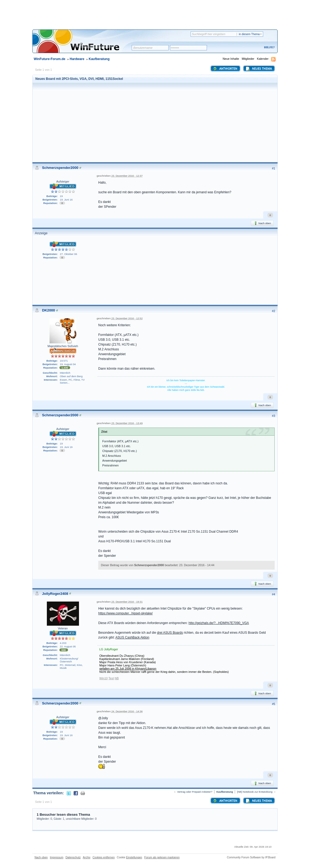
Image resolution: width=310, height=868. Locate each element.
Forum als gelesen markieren (162, 857)
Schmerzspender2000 (60, 168)
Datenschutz (73, 857)
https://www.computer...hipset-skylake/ (125, 613)
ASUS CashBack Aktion (132, 637)
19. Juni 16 (66, 200)
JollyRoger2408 (55, 594)
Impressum (56, 857)
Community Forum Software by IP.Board (251, 857)
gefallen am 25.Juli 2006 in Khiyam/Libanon (128, 669)
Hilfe (269, 47)
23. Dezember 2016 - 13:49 (127, 423)
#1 (274, 168)
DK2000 (48, 310)
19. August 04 (68, 364)
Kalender (263, 59)
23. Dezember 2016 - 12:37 (127, 176)
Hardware (77, 59)
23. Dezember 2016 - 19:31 (127, 602)
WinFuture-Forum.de (50, 59)
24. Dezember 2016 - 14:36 (127, 711)
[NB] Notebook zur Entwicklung (255, 792)
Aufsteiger (63, 181)
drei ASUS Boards (170, 633)
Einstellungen (134, 857)
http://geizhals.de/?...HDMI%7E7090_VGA (219, 623)
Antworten (225, 69)
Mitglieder (248, 59)
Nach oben (262, 223)
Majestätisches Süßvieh (63, 346)
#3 (274, 416)
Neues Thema (259, 69)
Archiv (86, 857)
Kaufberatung (99, 59)
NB (117, 678)
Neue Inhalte (231, 59)
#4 (274, 594)
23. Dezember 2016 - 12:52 (127, 318)
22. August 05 (68, 646)
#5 (274, 704)
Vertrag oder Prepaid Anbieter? (195, 792)
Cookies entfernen (104, 857)
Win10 (103, 678)
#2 (274, 311)
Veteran (63, 628)
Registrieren (247, 48)
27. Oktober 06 (69, 254)
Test (111, 678)
